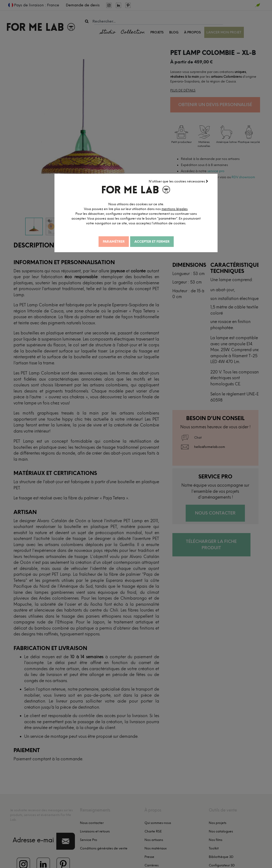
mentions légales (179, 209)
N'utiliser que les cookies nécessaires (179, 181)
